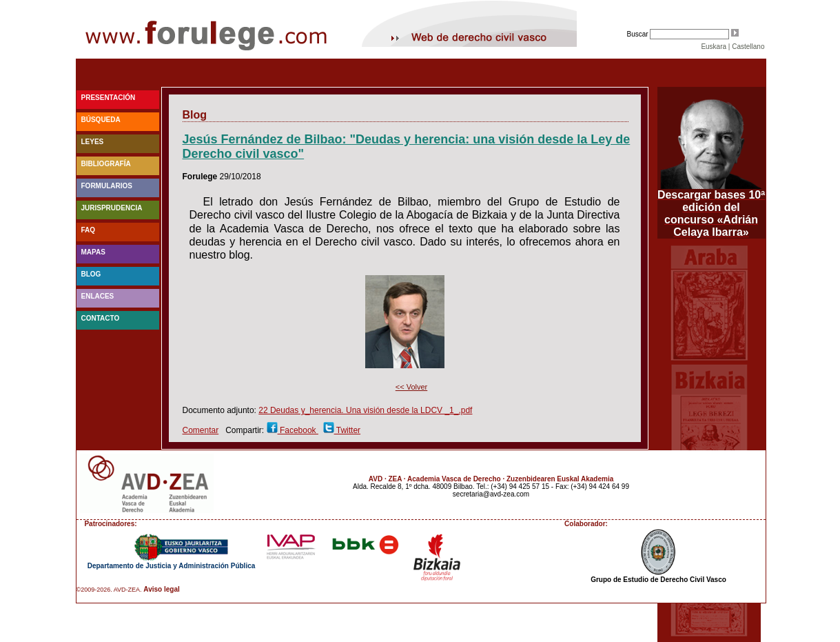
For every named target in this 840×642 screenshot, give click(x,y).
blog (91, 274)
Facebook (298, 430)
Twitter (347, 430)
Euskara (714, 47)
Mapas (93, 252)
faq (89, 230)
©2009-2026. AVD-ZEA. (109, 590)
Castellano (748, 47)
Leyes (93, 142)
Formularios (107, 186)
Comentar (201, 430)
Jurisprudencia (112, 208)
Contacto (101, 318)
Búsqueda (101, 120)
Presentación (109, 98)
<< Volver (411, 387)
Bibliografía (106, 164)
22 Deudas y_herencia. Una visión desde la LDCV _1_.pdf (365, 410)
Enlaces (98, 296)
